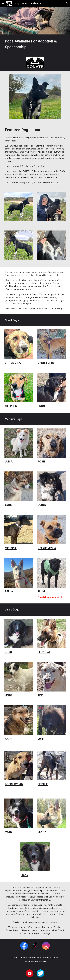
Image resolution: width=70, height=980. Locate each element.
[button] (3, 3)
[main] (35, 44)
